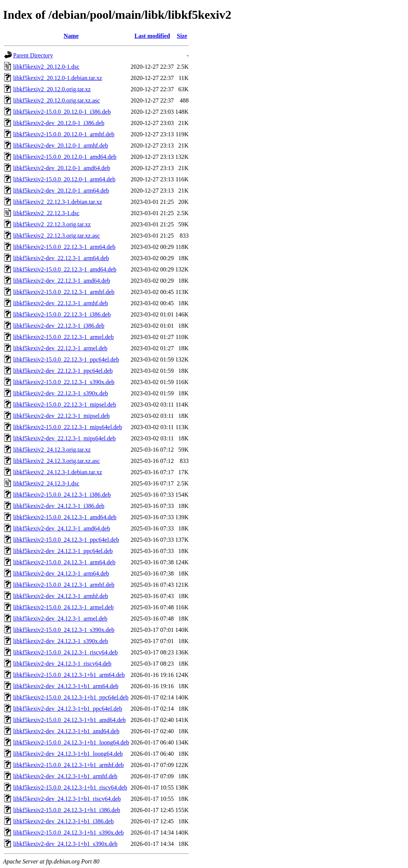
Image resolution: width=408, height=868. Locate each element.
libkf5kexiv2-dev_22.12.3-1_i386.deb (59, 326)
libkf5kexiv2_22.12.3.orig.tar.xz (52, 224)
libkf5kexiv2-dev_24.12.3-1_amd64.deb (62, 528)
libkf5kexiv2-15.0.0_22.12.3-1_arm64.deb (64, 247)
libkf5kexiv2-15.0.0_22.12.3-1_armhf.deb (64, 292)
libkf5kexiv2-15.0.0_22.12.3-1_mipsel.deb (65, 405)
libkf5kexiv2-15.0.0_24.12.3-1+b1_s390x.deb (69, 833)
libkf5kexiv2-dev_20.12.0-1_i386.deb (59, 123)
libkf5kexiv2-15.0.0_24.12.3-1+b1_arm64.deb (69, 675)
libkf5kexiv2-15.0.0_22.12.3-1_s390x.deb (64, 382)
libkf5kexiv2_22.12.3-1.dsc (46, 213)
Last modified (152, 36)
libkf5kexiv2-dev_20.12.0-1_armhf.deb (61, 145)
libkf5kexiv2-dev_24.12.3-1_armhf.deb (61, 596)
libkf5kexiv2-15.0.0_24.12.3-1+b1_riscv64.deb (70, 787)
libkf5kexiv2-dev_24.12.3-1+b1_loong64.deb (68, 754)
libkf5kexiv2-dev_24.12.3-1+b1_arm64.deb (66, 686)
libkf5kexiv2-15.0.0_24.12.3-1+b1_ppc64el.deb (71, 697)
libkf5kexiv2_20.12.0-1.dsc (46, 67)
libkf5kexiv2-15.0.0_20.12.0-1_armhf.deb (64, 134)
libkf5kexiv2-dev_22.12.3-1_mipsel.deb (61, 416)
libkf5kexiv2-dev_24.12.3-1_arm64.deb (61, 573)
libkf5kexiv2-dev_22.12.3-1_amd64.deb (62, 281)
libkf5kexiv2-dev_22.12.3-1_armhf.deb (61, 303)
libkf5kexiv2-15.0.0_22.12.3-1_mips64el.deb (68, 427)
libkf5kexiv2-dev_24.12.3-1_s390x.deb (61, 641)
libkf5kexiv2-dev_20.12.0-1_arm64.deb (61, 191)
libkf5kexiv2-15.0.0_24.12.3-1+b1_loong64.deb (71, 742)
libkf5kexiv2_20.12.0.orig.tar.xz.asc (56, 100)
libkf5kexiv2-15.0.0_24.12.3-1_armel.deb (63, 607)
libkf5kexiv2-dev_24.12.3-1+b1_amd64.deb (66, 731)
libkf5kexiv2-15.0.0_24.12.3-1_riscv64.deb (65, 652)
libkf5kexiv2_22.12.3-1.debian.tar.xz (58, 202)
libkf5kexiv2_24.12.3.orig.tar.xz (52, 450)
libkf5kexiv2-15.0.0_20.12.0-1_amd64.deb (65, 157)
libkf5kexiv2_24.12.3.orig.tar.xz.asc (56, 461)
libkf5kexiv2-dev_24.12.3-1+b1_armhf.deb (65, 776)
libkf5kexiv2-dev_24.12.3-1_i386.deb (59, 506)
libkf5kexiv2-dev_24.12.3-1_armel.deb (60, 619)
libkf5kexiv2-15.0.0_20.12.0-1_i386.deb (62, 112)
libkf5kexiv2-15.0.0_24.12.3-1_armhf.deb (64, 585)
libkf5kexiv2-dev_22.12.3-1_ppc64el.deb (63, 371)
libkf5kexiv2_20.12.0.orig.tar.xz (52, 89)
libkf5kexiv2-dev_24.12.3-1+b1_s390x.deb (65, 844)
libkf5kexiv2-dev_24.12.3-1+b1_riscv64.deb (67, 799)
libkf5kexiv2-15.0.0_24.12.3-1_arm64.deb (64, 562)
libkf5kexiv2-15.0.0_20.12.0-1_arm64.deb (64, 179)
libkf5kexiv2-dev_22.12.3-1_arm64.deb (61, 258)
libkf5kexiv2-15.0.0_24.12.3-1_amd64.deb (65, 517)
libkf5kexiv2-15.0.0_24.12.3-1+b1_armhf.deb (69, 765)
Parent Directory (33, 55)
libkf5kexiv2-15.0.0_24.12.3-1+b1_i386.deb (67, 810)
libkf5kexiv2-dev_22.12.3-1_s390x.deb (61, 393)
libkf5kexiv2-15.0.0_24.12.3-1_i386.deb (62, 495)
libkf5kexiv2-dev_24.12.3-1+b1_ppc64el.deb (68, 709)
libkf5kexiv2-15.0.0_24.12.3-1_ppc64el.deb (66, 540)
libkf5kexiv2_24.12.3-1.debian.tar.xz (58, 472)
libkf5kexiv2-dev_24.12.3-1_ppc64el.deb (63, 551)
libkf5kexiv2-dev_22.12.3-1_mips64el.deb (64, 438)
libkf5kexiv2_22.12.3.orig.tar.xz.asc (56, 236)
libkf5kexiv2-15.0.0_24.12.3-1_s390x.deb (64, 630)
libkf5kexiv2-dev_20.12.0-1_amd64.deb (62, 168)
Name (71, 36)
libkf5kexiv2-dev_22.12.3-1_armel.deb (60, 348)
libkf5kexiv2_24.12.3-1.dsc (46, 483)
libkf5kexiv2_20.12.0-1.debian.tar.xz (58, 78)
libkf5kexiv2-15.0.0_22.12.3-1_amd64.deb (65, 269)
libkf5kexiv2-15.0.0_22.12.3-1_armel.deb (63, 337)
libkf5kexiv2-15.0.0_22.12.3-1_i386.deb (62, 314)
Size (182, 36)
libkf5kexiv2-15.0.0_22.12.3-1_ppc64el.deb (66, 359)
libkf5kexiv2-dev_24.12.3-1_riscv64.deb (62, 664)
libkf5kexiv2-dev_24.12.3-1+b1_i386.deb (63, 821)
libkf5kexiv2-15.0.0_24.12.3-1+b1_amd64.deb (69, 720)
